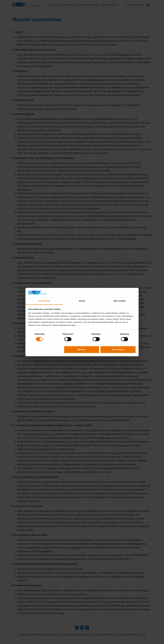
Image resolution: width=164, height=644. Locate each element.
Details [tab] (82, 301)
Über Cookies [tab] (120, 301)
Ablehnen (82, 350)
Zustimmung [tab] (44, 301)
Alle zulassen (118, 350)
